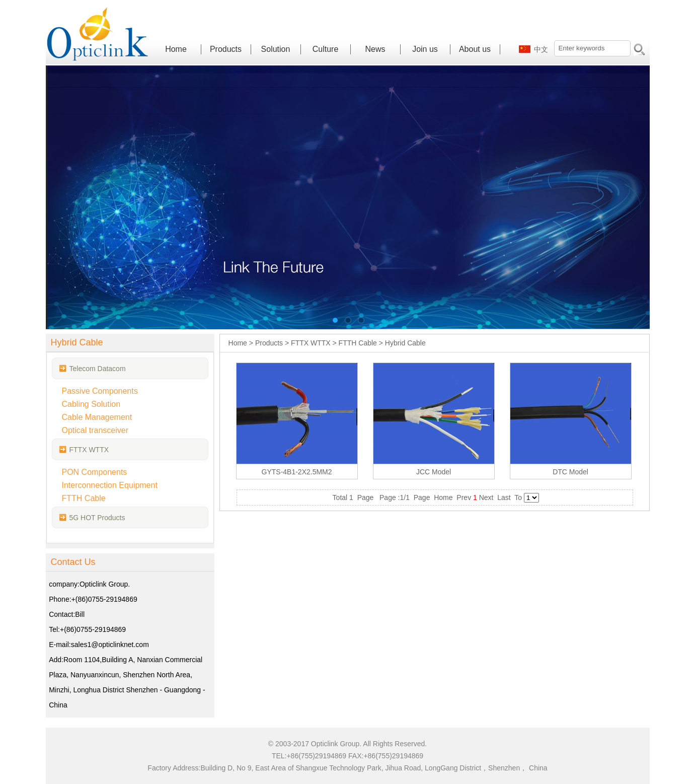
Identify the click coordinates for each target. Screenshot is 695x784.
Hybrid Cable (405, 343)
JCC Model (434, 472)
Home (176, 49)
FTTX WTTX (89, 450)
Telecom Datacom (98, 369)
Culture (326, 49)
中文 (541, 49)
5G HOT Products (97, 518)
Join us (425, 49)
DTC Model (570, 472)
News (375, 49)
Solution (276, 49)
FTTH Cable (358, 343)
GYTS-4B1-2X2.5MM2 (297, 472)
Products (226, 49)
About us (475, 49)
